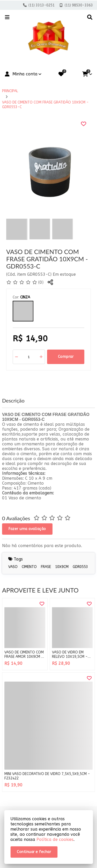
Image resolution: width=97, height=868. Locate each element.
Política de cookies (55, 839)
